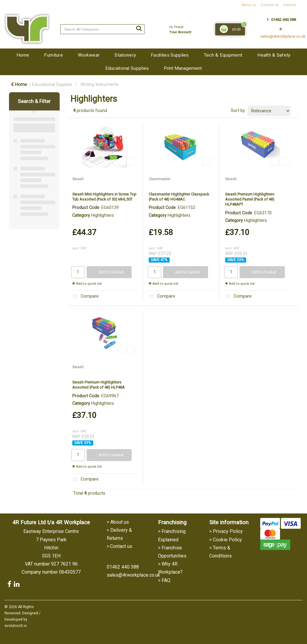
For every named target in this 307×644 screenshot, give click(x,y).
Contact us (270, 5)
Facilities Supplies (170, 55)
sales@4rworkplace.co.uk (283, 36)
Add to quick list (87, 284)
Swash (78, 179)
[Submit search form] (139, 28)
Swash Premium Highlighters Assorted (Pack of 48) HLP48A (98, 385)
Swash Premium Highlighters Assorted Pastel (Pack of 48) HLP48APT (250, 199)
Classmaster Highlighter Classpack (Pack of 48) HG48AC (179, 197)
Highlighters (103, 215)
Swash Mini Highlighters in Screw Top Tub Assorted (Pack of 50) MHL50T (104, 197)
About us (249, 5)
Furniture (54, 55)
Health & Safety (274, 55)
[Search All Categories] (102, 29)
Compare (85, 297)
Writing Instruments (100, 85)
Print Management (183, 68)
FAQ (166, 580)
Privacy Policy (228, 531)
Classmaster (159, 179)
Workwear (89, 55)
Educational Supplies (127, 68)
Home (23, 55)
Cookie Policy (227, 540)
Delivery (290, 5)
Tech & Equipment (223, 55)
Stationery (125, 55)
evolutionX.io (16, 626)
